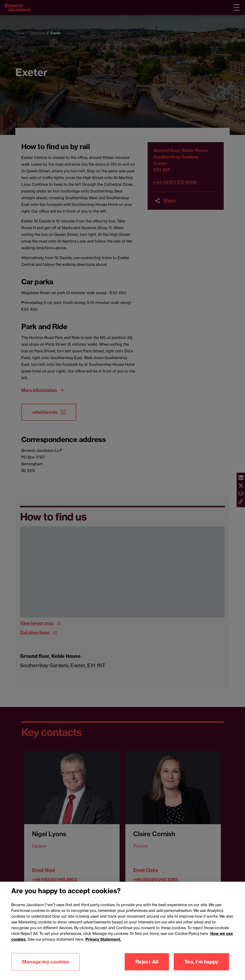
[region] (122, 931)
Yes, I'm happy (201, 962)
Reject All (147, 962)
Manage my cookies (45, 962)
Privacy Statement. (103, 939)
